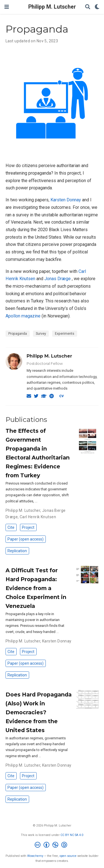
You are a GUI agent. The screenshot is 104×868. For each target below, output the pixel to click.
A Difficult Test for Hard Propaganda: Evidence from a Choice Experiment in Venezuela (36, 588)
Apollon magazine (23, 316)
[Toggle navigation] (7, 7)
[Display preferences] (97, 7)
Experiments (65, 334)
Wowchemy (35, 856)
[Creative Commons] (52, 846)
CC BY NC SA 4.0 (72, 835)
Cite (11, 527)
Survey (41, 334)
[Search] (88, 7)
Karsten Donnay (66, 200)
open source (68, 856)
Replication (17, 551)
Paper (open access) (26, 539)
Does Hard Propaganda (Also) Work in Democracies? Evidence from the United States (39, 712)
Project (28, 527)
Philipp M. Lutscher (52, 7)
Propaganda (18, 334)
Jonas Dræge (58, 279)
